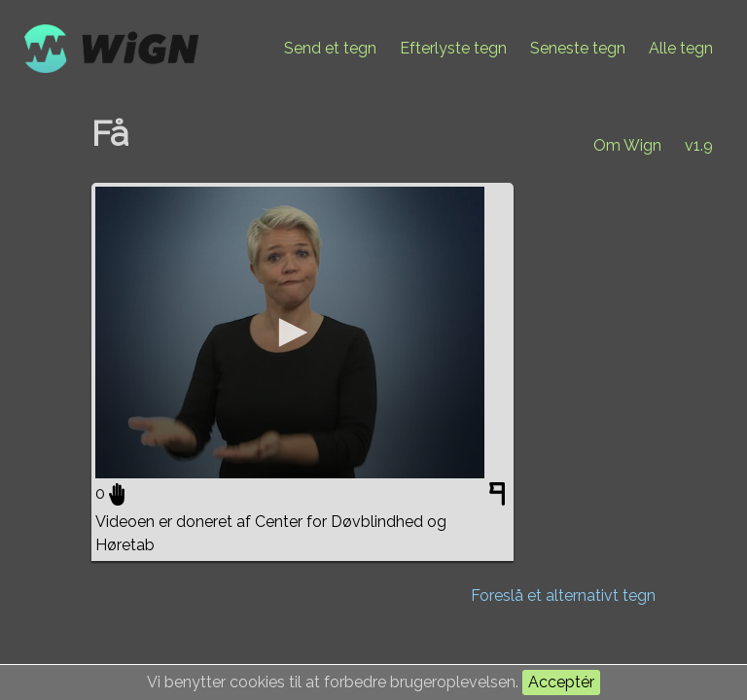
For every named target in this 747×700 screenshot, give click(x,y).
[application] (290, 332)
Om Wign (627, 145)
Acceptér (561, 682)
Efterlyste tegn (453, 48)
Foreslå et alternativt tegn (563, 595)
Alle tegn (681, 48)
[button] (290, 332)
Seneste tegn (578, 48)
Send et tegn (330, 48)
